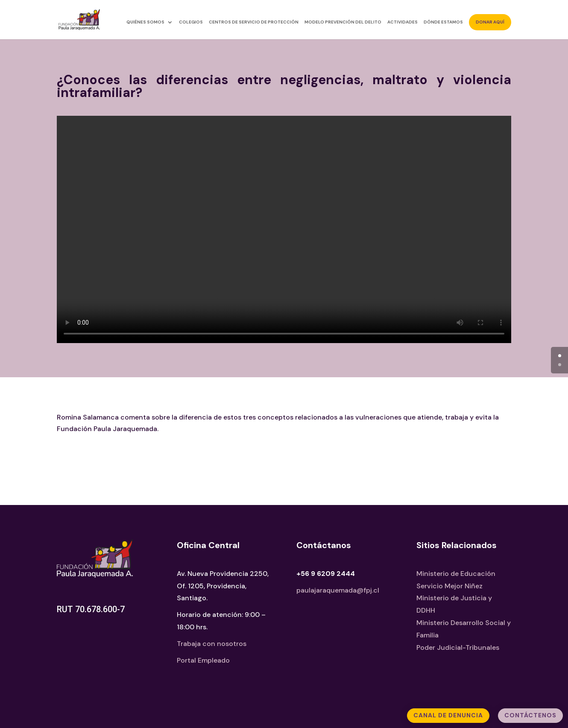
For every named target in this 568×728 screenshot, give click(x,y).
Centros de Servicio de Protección (254, 22)
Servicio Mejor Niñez (449, 586)
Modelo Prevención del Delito (343, 22)
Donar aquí (490, 22)
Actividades (403, 22)
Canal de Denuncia (448, 715)
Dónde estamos (443, 22)
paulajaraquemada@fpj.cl (338, 590)
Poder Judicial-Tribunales (458, 647)
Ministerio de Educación (456, 574)
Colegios (191, 22)
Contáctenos (530, 715)
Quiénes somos (145, 22)
